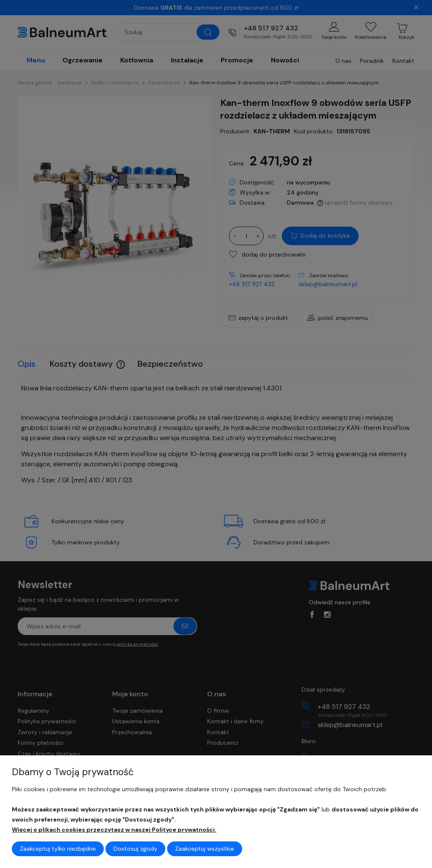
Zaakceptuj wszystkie (205, 849)
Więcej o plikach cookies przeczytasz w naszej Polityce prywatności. (114, 830)
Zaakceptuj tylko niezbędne (58, 849)
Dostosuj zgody (135, 849)
